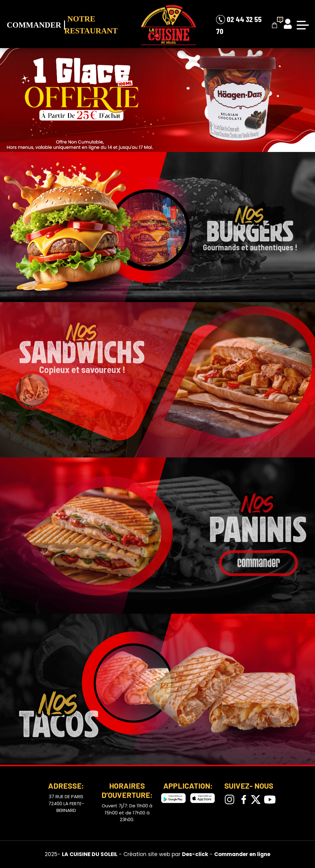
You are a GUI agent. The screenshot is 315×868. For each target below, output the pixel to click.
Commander (34, 25)
